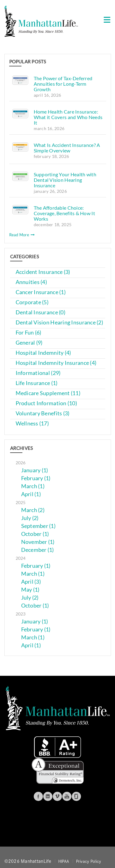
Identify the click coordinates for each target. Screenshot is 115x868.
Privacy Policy (89, 861)
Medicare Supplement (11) (48, 393)
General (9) (29, 343)
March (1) (33, 486)
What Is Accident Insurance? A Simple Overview (67, 148)
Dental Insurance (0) (40, 312)
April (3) (31, 582)
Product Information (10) (46, 403)
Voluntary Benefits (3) (43, 413)
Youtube (67, 796)
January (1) (35, 470)
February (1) (36, 478)
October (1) (35, 534)
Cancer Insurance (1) (41, 292)
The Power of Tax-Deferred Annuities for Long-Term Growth (63, 84)
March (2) (33, 510)
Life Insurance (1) (37, 383)
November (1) (38, 542)
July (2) (30, 518)
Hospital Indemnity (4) (43, 353)
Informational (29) (38, 373)
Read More (22, 235)
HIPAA (64, 861)
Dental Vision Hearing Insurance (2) (59, 322)
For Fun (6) (29, 333)
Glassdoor (76, 796)
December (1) (38, 550)
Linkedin (48, 796)
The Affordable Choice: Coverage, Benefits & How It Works (64, 213)
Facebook (38, 796)
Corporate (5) (32, 302)
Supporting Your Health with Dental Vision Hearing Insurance (65, 180)
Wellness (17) (32, 423)
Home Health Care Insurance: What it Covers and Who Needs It (68, 117)
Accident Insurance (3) (43, 272)
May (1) (30, 590)
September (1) (38, 526)
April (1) (31, 494)
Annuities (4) (31, 282)
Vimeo (57, 796)
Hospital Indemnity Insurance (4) (56, 363)
